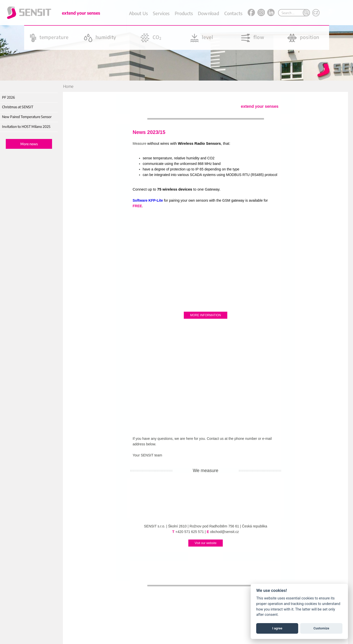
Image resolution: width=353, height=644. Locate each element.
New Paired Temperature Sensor (27, 117)
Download (208, 13)
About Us (138, 13)
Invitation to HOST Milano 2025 (26, 127)
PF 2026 (8, 97)
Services (161, 13)
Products (184, 13)
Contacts (233, 13)
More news (29, 144)
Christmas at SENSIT (18, 107)
